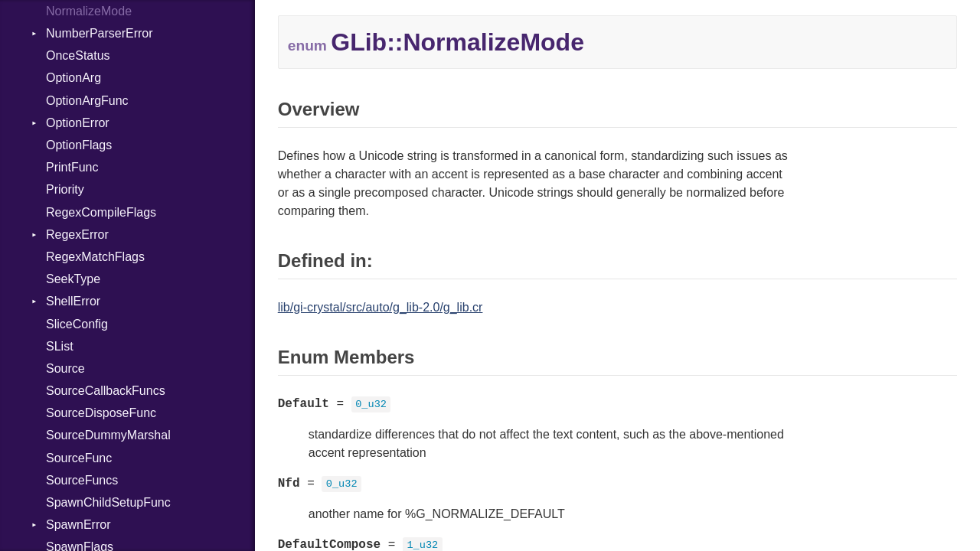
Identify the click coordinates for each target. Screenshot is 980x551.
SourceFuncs (82, 480)
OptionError (78, 123)
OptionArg (73, 78)
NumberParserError (100, 33)
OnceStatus (78, 55)
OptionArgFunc (87, 101)
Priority (65, 189)
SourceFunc (79, 458)
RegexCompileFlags (101, 212)
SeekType (73, 279)
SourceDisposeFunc (101, 413)
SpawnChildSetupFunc (108, 502)
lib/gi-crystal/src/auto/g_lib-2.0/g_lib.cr (381, 307)
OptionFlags (79, 145)
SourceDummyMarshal (108, 435)
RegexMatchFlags (95, 257)
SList (60, 346)
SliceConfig (77, 324)
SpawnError (78, 525)
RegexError (77, 235)
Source (65, 368)
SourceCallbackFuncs (106, 391)
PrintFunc (72, 167)
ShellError (73, 301)
